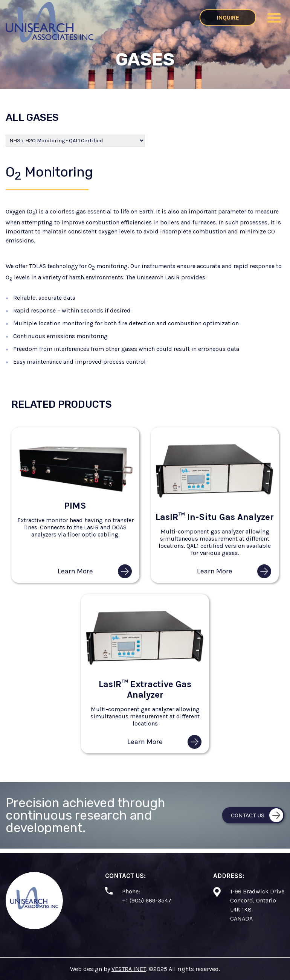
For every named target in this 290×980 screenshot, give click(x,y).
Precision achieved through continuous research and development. (85, 815)
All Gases (32, 117)
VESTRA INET (129, 969)
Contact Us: (125, 876)
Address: (229, 876)
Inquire (228, 18)
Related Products (62, 404)
